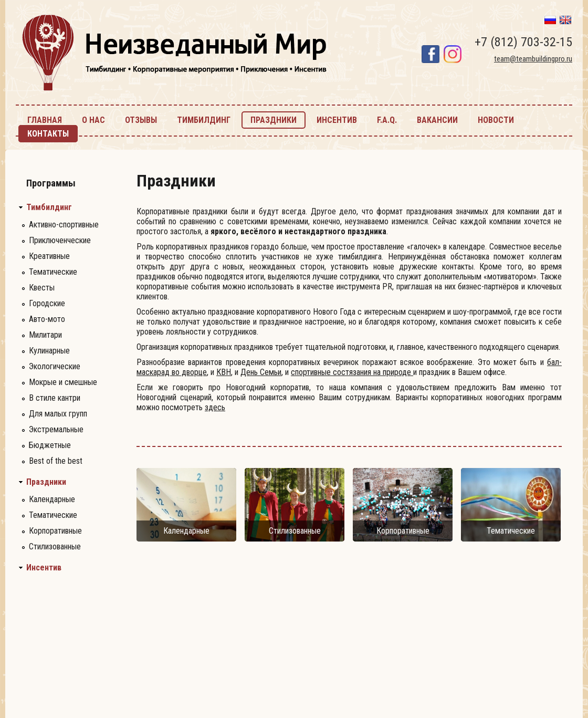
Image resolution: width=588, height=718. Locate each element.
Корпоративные (55, 531)
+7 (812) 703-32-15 (523, 42)
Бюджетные (50, 445)
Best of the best (56, 461)
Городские (47, 303)
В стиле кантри (55, 398)
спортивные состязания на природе (352, 372)
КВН (224, 372)
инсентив (337, 120)
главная (45, 120)
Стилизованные (55, 547)
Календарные (52, 499)
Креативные (49, 256)
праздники (274, 120)
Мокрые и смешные (63, 382)
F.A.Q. (387, 120)
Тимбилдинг (49, 207)
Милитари (45, 335)
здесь (215, 407)
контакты (48, 134)
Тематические (53, 272)
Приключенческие (60, 240)
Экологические (55, 366)
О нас (93, 120)
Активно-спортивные (64, 225)
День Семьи (261, 372)
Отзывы (141, 120)
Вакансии (437, 120)
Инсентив (44, 568)
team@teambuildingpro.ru (533, 59)
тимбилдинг (204, 120)
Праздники (46, 482)
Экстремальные (56, 429)
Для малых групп (58, 414)
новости (496, 120)
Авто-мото (47, 319)
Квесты (42, 288)
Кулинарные (49, 351)
